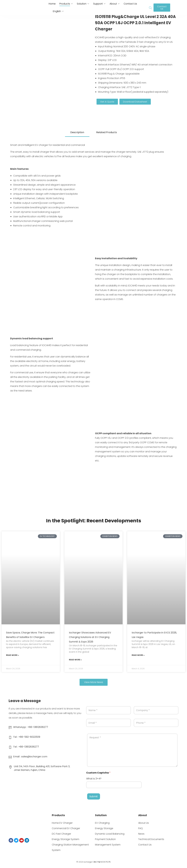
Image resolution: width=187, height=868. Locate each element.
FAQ (140, 828)
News (141, 834)
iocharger (88, 862)
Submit (94, 796)
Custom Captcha (98, 773)
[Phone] (156, 723)
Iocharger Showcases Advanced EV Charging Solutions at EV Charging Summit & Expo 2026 (90, 637)
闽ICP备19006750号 (102, 862)
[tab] (77, 133)
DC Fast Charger (61, 834)
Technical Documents (151, 839)
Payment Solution (105, 839)
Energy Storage (104, 828)
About (113, 4)
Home (52, 4)
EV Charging (102, 823)
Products (65, 4)
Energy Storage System (66, 839)
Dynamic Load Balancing (110, 834)
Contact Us (130, 4)
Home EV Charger (62, 823)
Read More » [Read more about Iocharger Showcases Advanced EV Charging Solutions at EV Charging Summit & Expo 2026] (75, 660)
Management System (108, 845)
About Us (144, 823)
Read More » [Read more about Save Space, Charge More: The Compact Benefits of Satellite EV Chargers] (13, 655)
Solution (82, 4)
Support (98, 4)
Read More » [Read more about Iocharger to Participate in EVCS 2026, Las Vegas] (138, 655)
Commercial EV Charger (66, 828)
